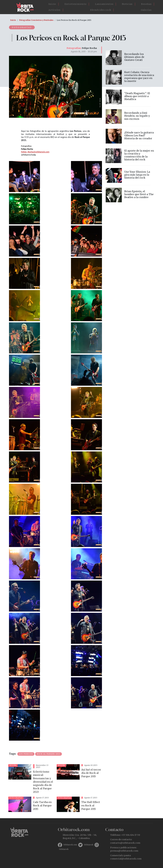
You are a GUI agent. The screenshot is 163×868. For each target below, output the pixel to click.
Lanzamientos (104, 4)
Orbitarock (89, 845)
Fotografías (22, 27)
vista (31, 779)
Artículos (55, 10)
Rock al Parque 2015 (48, 754)
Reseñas (146, 4)
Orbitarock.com (70, 845)
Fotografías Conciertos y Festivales (36, 20)
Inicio (52, 4)
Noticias (127, 4)
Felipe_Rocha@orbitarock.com (35, 152)
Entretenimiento (76, 4)
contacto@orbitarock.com (125, 843)
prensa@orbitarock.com (124, 851)
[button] (24, 176)
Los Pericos (26, 754)
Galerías (146, 10)
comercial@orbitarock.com (126, 859)
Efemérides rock (101, 10)
